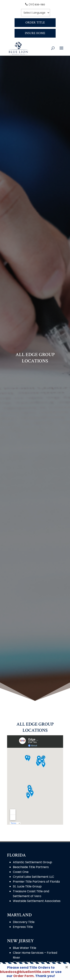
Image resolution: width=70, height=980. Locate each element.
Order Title (35, 23)
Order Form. (24, 976)
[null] (36, 13)
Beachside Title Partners (31, 867)
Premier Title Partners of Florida (36, 882)
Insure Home (35, 33)
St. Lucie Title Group (27, 886)
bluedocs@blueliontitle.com (25, 972)
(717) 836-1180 (37, 5)
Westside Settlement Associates (37, 901)
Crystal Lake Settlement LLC (34, 877)
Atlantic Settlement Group (32, 862)
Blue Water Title (25, 948)
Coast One (21, 872)
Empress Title (23, 927)
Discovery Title (24, 922)
